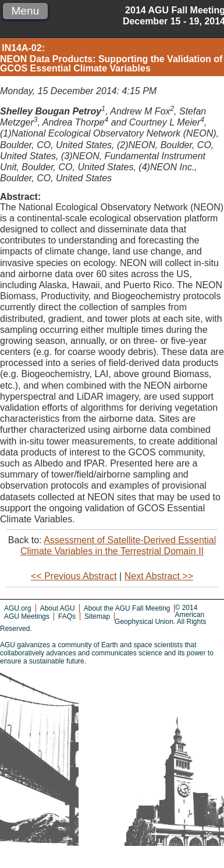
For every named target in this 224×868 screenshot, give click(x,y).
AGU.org (18, 608)
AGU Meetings (27, 616)
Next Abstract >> (159, 576)
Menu (25, 11)
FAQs (67, 616)
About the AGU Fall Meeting (127, 608)
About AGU (58, 608)
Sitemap (97, 616)
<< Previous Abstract (74, 576)
